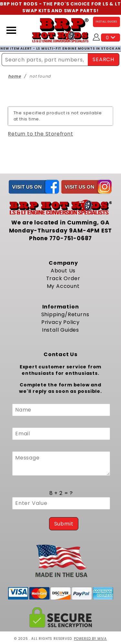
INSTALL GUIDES (106, 22)
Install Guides (60, 330)
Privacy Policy (60, 322)
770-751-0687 (71, 238)
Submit (64, 524)
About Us (63, 271)
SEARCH (103, 59)
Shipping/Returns (65, 314)
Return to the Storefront (40, 134)
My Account (63, 286)
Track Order (63, 278)
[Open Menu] (11, 30)
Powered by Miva (90, 639)
